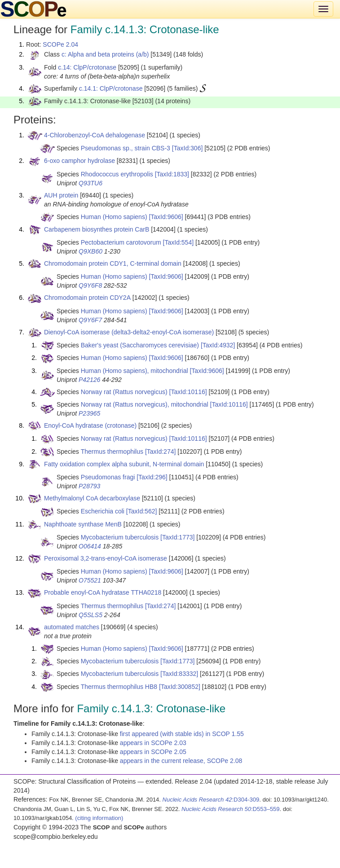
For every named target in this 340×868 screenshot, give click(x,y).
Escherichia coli (103, 511)
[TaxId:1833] (172, 174)
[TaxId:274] (161, 452)
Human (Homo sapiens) (114, 217)
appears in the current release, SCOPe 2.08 (181, 761)
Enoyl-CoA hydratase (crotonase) (90, 425)
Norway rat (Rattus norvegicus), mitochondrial (145, 404)
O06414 (90, 546)
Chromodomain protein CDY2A (87, 298)
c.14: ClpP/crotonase (87, 67)
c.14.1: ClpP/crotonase (111, 88)
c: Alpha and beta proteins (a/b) (105, 54)
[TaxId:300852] (180, 687)
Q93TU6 (91, 183)
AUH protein (61, 195)
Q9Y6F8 (90, 285)
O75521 (90, 580)
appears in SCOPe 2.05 (153, 752)
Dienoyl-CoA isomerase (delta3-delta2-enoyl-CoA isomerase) (129, 332)
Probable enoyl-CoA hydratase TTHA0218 (103, 592)
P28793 (89, 486)
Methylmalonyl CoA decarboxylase (92, 498)
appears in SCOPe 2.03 (153, 743)
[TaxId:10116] (188, 392)
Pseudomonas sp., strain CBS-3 (126, 148)
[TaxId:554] (179, 242)
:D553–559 (231, 809)
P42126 (89, 380)
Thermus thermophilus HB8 (119, 687)
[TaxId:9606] (166, 217)
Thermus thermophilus (112, 452)
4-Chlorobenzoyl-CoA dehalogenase (95, 135)
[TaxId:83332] (179, 674)
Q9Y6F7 (90, 320)
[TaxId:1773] (177, 537)
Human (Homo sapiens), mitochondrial (135, 371)
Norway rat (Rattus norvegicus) (124, 392)
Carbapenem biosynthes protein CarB (97, 229)
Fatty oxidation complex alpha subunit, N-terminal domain (124, 464)
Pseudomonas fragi (108, 477)
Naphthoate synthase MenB (83, 524)
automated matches (72, 627)
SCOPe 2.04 (60, 44)
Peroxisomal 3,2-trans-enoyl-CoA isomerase (106, 558)
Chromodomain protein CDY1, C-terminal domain (113, 263)
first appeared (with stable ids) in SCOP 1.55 (182, 734)
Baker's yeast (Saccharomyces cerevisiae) (140, 345)
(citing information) (99, 818)
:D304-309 (211, 800)
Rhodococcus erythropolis (117, 174)
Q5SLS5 (91, 615)
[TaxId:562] (142, 511)
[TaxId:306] (188, 148)
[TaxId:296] (152, 477)
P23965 (89, 413)
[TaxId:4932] (218, 345)
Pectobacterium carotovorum (121, 242)
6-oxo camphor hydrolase (79, 161)
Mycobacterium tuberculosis (120, 537)
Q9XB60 (91, 251)
